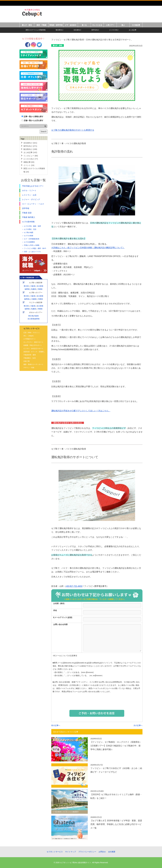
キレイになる (97, 25)
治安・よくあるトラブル (32, 252)
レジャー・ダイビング (31, 199)
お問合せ (102, 852)
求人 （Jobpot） (29, 336)
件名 (55, 610)
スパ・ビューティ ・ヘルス (33, 204)
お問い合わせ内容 (60, 624)
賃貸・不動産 (41, 25)
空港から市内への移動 (32, 245)
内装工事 (27, 361)
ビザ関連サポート (30, 339)
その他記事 (136, 25)
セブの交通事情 (29, 242)
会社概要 (112, 852)
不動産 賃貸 (27, 213)
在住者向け (77, 30)
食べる (84, 25)
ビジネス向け (114, 30)
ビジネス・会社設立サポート (33, 348)
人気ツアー (110, 25)
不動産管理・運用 (30, 355)
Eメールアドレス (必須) (63, 617)
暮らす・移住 (27, 25)
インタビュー (31, 156)
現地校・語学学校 (56, 25)
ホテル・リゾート (29, 190)
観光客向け (60, 30)
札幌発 (33, 289)
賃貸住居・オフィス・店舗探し (34, 352)
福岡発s (27, 299)
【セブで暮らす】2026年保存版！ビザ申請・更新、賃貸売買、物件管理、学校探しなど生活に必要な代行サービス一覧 (116, 824)
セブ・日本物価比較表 (32, 239)
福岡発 (27, 289)
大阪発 (33, 286)
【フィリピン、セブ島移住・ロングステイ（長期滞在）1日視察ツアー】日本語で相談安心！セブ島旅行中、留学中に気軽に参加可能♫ (116, 746)
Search (43, 132)
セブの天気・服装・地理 (32, 226)
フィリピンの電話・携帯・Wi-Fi (35, 248)
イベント (29, 165)
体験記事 (29, 162)
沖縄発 (40, 289)
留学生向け (95, 30)
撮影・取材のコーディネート (33, 364)
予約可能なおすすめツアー (33, 186)
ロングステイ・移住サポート (33, 342)
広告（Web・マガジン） (32, 333)
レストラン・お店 (29, 195)
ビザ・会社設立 (71, 25)
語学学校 (26, 208)
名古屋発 (40, 286)
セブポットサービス (55, 852)
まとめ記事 (133, 30)
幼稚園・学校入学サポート (33, 345)
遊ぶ (123, 25)
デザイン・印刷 (29, 368)
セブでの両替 (29, 236)
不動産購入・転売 (30, 358)
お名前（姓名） (60, 603)
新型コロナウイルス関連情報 (36, 30)
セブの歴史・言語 (30, 229)
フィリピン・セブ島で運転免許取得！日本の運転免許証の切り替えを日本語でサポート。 (92, 40)
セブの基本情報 (28, 222)
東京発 (26, 286)
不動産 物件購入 (29, 217)
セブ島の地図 (29, 233)
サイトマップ (71, 852)
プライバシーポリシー (87, 852)
